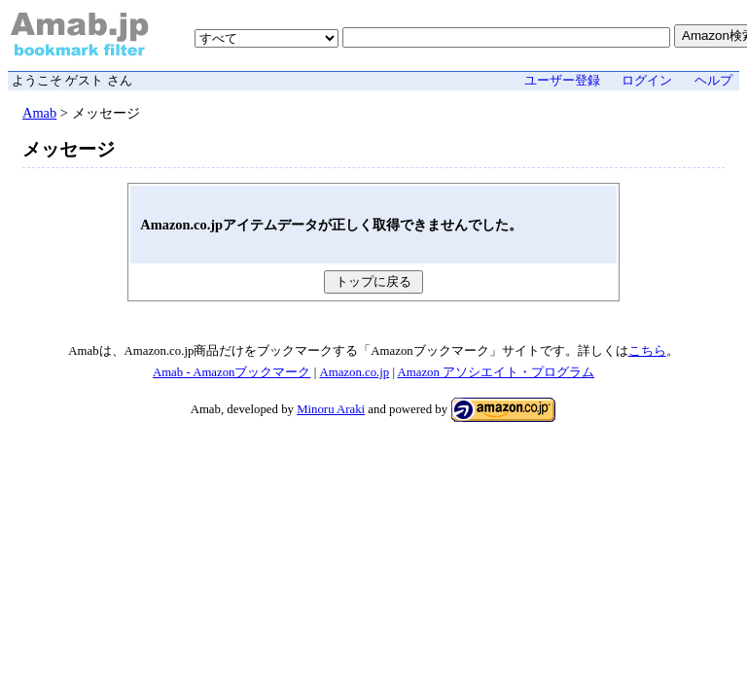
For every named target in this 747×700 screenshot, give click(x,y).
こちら (647, 351)
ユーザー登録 (562, 81)
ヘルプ (713, 81)
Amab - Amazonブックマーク (232, 372)
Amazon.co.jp (354, 372)
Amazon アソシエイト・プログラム (497, 372)
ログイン (647, 81)
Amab (39, 113)
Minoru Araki (331, 409)
